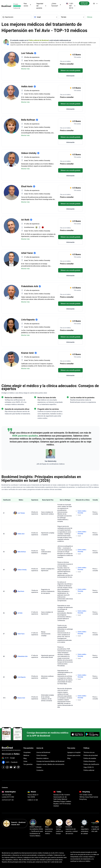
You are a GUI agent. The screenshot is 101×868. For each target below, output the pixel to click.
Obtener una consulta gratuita (70, 70)
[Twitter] (15, 767)
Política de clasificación (91, 764)
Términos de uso (89, 752)
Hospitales (27, 752)
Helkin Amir (21, 534)
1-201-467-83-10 (71, 6)
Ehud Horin (21, 591)
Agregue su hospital (74, 752)
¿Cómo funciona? (56, 5)
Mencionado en (11, 754)
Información (70, 76)
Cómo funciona (42, 755)
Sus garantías (28, 764)
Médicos (26, 755)
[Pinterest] (18, 767)
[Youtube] (11, 767)
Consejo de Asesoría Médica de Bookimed (50, 761)
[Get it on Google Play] (92, 734)
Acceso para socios (74, 755)
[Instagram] (7, 767)
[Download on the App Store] (77, 734)
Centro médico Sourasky (82, 512)
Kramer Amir (21, 698)
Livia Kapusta (22, 677)
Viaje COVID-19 (89, 767)
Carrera (39, 767)
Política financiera (89, 761)
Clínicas (90, 17)
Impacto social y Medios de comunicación (50, 764)
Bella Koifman (22, 552)
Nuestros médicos (43, 758)
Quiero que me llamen (84, 3)
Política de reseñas (90, 758)
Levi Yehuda (21, 513)
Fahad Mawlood (16, 43)
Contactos (40, 770)
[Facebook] (3, 767)
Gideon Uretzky (22, 570)
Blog (25, 758)
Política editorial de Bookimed (39, 40)
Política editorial (89, 770)
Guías (25, 761)
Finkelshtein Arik (23, 656)
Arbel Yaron (21, 634)
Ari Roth (20, 613)
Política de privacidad (91, 755)
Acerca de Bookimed (43, 752)
